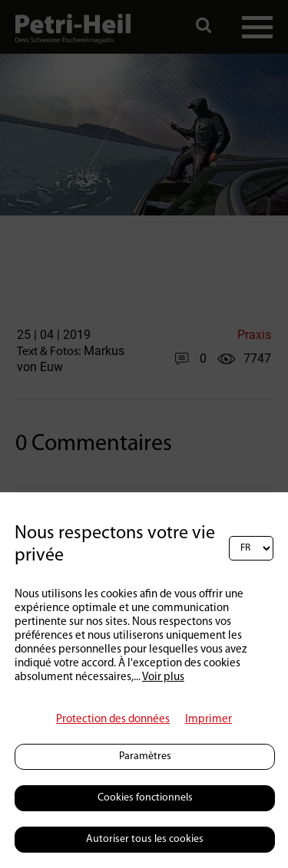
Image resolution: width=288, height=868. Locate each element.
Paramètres (145, 756)
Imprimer (209, 720)
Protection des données (113, 720)
